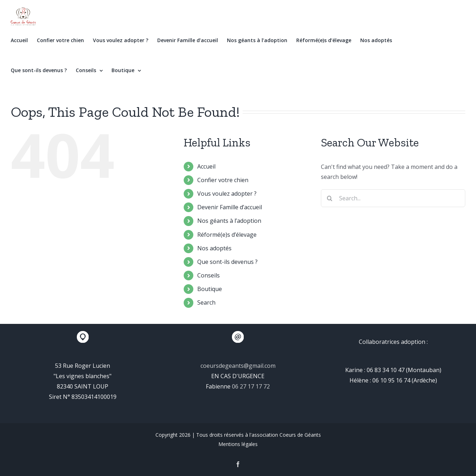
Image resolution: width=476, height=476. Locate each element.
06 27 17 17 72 (251, 386)
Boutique (210, 289)
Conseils (209, 275)
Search (206, 302)
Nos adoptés (214, 248)
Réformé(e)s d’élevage (227, 235)
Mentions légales (238, 444)
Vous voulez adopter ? (227, 194)
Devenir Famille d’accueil (230, 207)
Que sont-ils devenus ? (227, 262)
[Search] (330, 198)
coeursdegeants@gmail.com (238, 366)
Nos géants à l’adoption (229, 221)
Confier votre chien (223, 180)
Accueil (206, 166)
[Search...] (393, 198)
